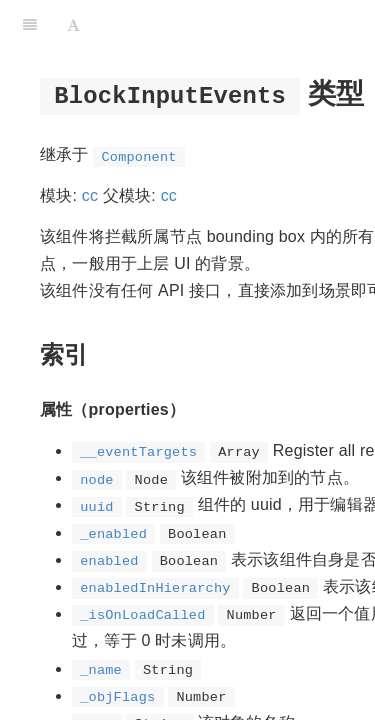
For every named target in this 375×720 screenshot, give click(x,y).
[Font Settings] (73, 25)
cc (90, 195)
